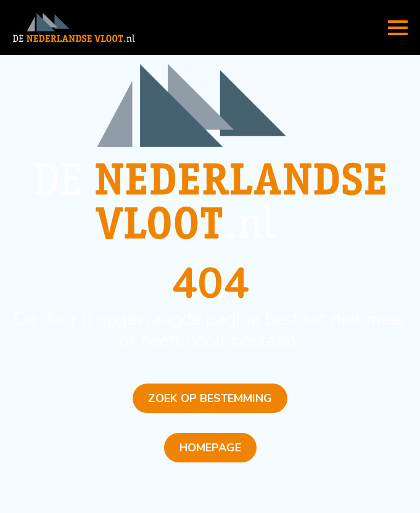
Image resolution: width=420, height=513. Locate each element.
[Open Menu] (398, 28)
